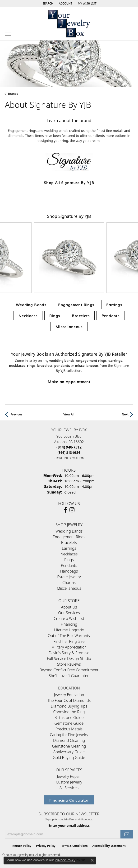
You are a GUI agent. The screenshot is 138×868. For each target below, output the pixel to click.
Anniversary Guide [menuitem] (69, 752)
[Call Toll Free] (69, 452)
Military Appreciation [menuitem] (69, 647)
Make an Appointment (69, 381)
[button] (47, 4)
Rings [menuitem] (69, 560)
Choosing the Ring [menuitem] (69, 712)
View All (69, 414)
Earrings (114, 304)
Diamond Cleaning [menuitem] (69, 740)
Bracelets (81, 315)
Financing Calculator (69, 800)
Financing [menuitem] (69, 624)
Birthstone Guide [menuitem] (69, 718)
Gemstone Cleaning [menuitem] (69, 746)
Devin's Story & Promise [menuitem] (69, 653)
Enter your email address (69, 826)
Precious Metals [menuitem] (69, 729)
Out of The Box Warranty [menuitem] (69, 636)
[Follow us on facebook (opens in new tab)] (65, 510)
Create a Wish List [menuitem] (69, 619)
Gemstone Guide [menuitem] (69, 723)
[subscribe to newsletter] (127, 834)
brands (13, 94)
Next (125, 414)
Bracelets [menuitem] (69, 543)
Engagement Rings (76, 304)
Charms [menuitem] (69, 583)
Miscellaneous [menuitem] (69, 588)
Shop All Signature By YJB (69, 182)
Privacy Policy (46, 846)
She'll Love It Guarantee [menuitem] (69, 676)
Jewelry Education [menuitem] (69, 695)
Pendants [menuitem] (69, 565)
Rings (55, 315)
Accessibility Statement (109, 846)
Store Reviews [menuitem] (69, 664)
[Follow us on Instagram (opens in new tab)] (72, 510)
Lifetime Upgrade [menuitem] (69, 630)
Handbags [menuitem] (69, 571)
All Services (69, 788)
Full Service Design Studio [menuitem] (69, 658)
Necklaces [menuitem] (69, 554)
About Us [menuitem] (69, 607)
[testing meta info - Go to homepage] (69, 24)
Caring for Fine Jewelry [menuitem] (69, 735)
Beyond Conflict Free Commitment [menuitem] (69, 670)
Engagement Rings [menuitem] (69, 537)
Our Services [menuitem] (69, 613)
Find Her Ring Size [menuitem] (69, 641)
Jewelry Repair (69, 776)
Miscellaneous (69, 326)
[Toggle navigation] (8, 34)
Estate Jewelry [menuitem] (69, 577)
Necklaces (28, 315)
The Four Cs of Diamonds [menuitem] (69, 700)
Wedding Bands (31, 304)
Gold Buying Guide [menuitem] (69, 758)
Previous (16, 414)
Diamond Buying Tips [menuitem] (69, 706)
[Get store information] (69, 458)
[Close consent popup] (92, 860)
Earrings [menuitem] (69, 548)
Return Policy (22, 846)
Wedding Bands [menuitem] (69, 531)
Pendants (110, 315)
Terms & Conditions (74, 846)
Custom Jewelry (69, 782)
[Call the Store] (69, 447)
